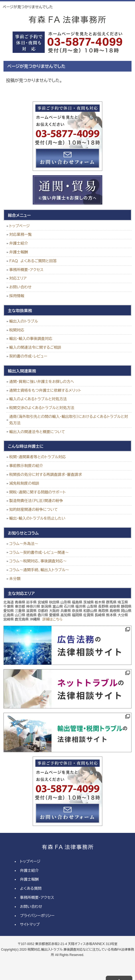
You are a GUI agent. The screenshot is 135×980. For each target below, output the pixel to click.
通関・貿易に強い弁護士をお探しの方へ (42, 382)
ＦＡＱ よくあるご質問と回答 (33, 261)
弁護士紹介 (19, 243)
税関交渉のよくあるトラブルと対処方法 (42, 408)
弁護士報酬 (19, 252)
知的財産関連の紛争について (34, 509)
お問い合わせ (20, 287)
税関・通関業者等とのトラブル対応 (38, 457)
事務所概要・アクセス (27, 270)
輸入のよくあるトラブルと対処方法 (38, 399)
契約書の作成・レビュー (28, 356)
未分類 (15, 579)
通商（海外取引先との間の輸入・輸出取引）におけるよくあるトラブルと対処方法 (69, 420)
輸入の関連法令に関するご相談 (35, 347)
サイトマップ (30, 924)
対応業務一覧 (21, 234)
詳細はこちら (52, 619)
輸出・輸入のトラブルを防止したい (37, 518)
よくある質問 (31, 888)
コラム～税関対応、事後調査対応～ (38, 561)
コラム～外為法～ (24, 544)
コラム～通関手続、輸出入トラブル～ (39, 570)
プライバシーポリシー (37, 916)
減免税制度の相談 (24, 483)
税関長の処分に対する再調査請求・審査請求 (46, 475)
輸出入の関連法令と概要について (37, 432)
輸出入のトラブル (24, 321)
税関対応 (17, 330)
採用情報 (17, 296)
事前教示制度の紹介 (26, 466)
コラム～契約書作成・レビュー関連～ (39, 552)
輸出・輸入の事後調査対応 (31, 339)
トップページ (20, 226)
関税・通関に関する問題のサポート (38, 492)
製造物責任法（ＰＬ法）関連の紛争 (36, 501)
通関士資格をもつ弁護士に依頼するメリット (45, 390)
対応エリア (18, 278)
